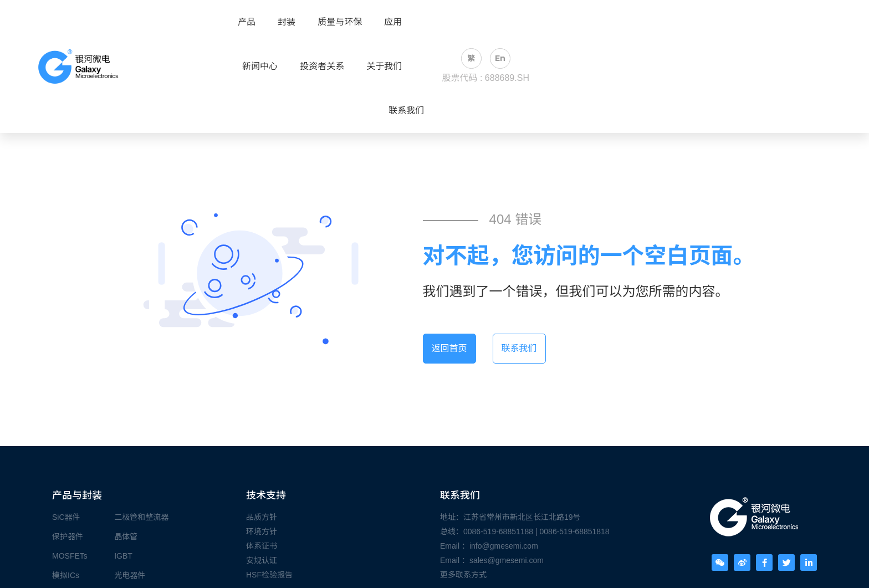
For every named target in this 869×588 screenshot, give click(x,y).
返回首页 (449, 348)
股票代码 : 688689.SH (486, 78)
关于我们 (384, 67)
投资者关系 (322, 67)
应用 (393, 22)
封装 (287, 22)
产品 (247, 22)
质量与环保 (340, 22)
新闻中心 (260, 67)
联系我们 (406, 111)
